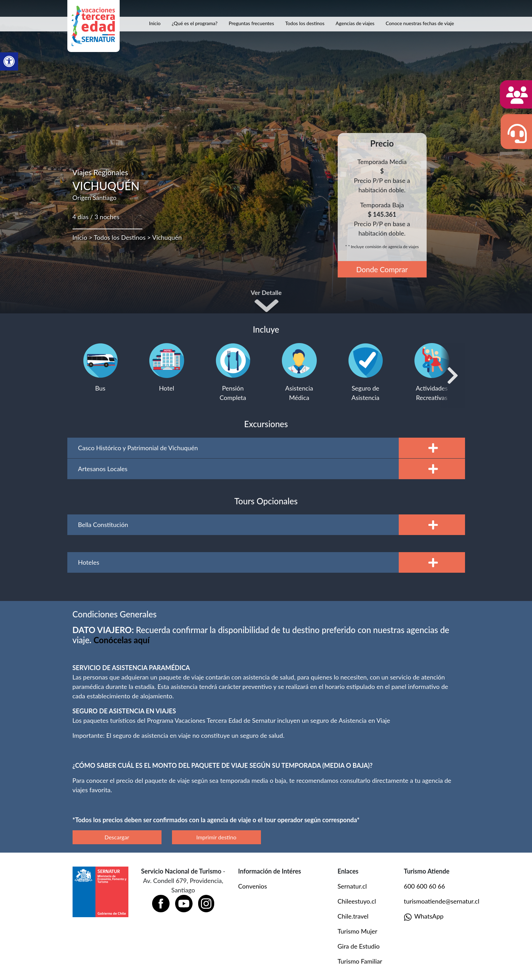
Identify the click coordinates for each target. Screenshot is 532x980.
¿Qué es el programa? (194, 23)
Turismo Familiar (360, 961)
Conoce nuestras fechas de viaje (420, 23)
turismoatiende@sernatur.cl (442, 901)
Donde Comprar (382, 269)
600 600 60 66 (425, 886)
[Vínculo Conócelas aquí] (122, 640)
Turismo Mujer (358, 931)
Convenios (253, 886)
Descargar (117, 837)
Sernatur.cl (352, 886)
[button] (9, 61)
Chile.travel (353, 916)
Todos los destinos (305, 23)
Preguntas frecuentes (252, 23)
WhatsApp (424, 917)
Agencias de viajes (355, 23)
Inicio (155, 23)
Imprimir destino (216, 837)
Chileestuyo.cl (357, 901)
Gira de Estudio (359, 946)
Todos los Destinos (120, 237)
